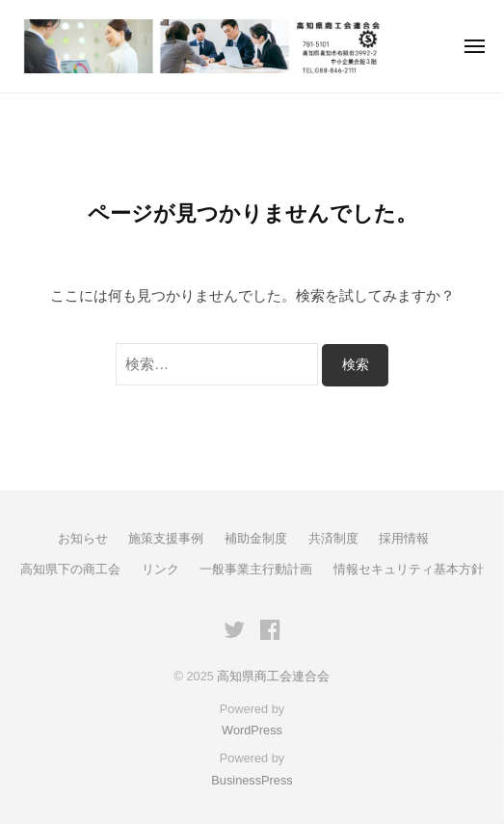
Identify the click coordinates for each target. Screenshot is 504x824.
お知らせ (83, 538)
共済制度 (333, 538)
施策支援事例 (166, 538)
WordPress (252, 730)
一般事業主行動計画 (256, 569)
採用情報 (404, 538)
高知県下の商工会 (70, 569)
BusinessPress (252, 780)
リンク (160, 569)
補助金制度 (256, 538)
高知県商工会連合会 (273, 676)
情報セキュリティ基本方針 (409, 569)
